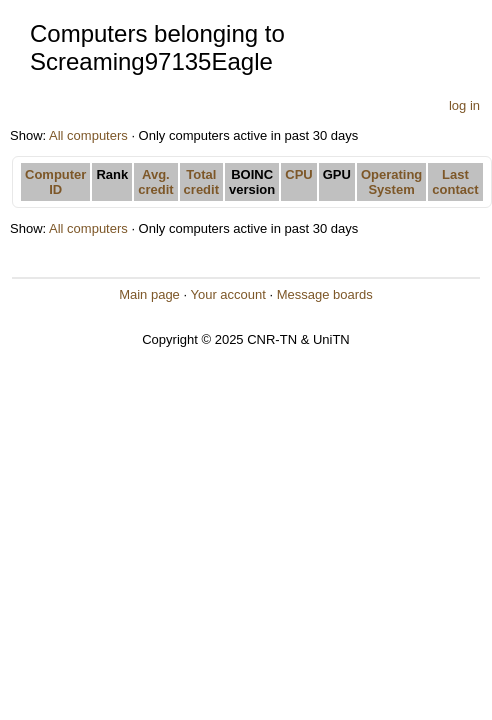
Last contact (455, 182)
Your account (227, 294)
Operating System (391, 182)
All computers (88, 135)
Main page (149, 294)
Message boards (325, 294)
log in (464, 105)
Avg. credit (155, 182)
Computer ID (55, 182)
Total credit (201, 182)
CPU (298, 174)
